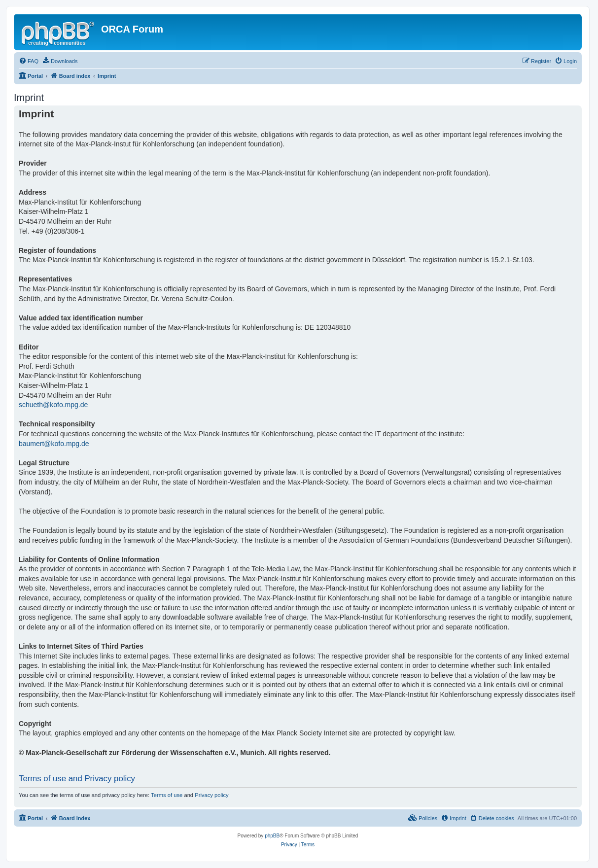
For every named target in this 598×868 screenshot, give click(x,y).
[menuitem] (29, 61)
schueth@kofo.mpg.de (53, 405)
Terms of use (167, 795)
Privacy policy (211, 795)
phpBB (272, 836)
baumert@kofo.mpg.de (54, 444)
